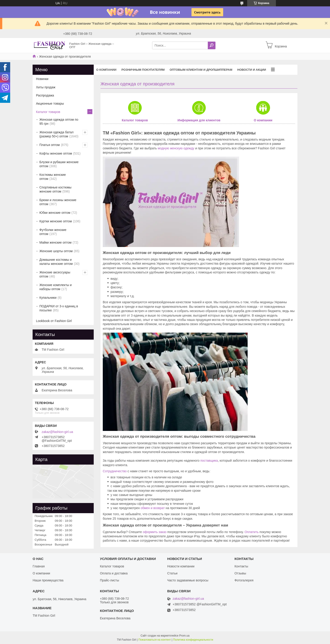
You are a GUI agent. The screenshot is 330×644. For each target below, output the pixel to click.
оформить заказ (155, 532)
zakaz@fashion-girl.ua (57, 432)
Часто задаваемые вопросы (188, 580)
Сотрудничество (115, 471)
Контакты (241, 566)
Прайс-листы (109, 580)
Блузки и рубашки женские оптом (59, 164)
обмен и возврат (153, 508)
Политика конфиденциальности (193, 640)
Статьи (172, 573)
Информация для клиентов (199, 120)
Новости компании (181, 566)
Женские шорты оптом (56, 251)
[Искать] (212, 45)
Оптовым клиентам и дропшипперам (201, 70)
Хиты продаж (46, 87)
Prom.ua (184, 636)
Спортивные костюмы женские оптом (55, 189)
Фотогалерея (244, 580)
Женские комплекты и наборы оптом (56, 287)
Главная (39, 566)
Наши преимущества (48, 580)
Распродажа (45, 95)
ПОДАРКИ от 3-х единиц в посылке (59, 308)
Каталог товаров (135, 120)
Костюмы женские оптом (53, 177)
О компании (106, 70)
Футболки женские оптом (53, 232)
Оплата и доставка (114, 573)
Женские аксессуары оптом (55, 274)
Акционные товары (50, 103)
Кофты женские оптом (56, 153)
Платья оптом (50, 145)
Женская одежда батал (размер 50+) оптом (56, 134)
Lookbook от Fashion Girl (54, 321)
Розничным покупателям (143, 70)
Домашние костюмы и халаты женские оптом (56, 262)
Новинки (42, 79)
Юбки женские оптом (55, 213)
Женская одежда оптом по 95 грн (59, 122)
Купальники (48, 298)
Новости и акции (252, 70)
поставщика (209, 461)
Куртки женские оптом (56, 221)
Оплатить (252, 532)
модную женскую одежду (176, 148)
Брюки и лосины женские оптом (58, 202)
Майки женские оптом (55, 242)
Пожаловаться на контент (154, 640)
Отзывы (240, 573)
